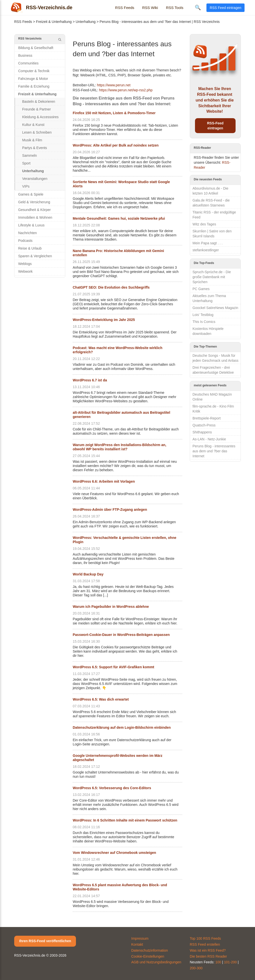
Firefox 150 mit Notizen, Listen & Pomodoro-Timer (114, 113)
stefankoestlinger (206, 250)
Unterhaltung (86, 22)
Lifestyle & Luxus (31, 225)
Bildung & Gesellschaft (36, 48)
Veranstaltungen (35, 179)
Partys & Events (35, 148)
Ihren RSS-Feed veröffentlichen (45, 941)
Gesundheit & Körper (34, 210)
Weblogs (25, 264)
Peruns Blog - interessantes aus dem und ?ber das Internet (214, 451)
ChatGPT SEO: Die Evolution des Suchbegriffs (111, 287)
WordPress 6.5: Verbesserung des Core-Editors (112, 788)
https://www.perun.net (114, 85)
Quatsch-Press (204, 425)
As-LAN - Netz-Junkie (209, 439)
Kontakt (137, 944)
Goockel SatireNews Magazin (215, 308)
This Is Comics (204, 322)
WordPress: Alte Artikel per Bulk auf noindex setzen (116, 145)
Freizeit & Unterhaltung (54, 22)
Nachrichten (28, 233)
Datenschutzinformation (150, 950)
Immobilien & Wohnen (35, 217)
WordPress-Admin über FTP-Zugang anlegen (110, 510)
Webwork (25, 271)
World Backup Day (88, 574)
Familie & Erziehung (34, 86)
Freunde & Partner (36, 109)
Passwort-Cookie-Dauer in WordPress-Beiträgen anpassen (121, 635)
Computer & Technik (34, 71)
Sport (26, 163)
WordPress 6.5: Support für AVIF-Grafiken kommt (113, 667)
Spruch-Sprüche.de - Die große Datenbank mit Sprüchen (212, 277)
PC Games (201, 289)
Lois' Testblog (203, 315)
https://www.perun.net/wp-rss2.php (126, 90)
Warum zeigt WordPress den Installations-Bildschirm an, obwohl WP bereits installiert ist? (120, 447)
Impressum (140, 938)
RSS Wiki (150, 8)
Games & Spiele (31, 194)
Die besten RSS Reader (208, 956)
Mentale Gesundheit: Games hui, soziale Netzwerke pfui (119, 218)
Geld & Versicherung (34, 202)
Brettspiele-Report (207, 418)
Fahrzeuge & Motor (33, 79)
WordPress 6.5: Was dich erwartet (101, 699)
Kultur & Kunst (33, 125)
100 (218, 962)
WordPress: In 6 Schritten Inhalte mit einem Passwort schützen (125, 820)
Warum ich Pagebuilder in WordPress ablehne (111, 607)
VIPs (26, 186)
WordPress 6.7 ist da (90, 380)
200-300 (196, 968)
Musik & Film (32, 140)
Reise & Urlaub (30, 248)
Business (25, 55)
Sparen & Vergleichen (35, 256)
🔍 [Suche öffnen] (198, 7)
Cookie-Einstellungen (148, 956)
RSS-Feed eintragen (215, 126)
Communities (28, 63)
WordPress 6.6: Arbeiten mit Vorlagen (104, 481)
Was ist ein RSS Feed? (208, 950)
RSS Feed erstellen (205, 944)
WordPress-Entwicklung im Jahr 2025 (104, 320)
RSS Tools (175, 8)
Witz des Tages (204, 224)
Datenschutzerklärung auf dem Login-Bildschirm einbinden (122, 727)
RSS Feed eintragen (225, 8)
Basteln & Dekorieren (39, 102)
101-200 (230, 962)
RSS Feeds (125, 8)
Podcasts (25, 241)
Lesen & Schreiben (37, 132)
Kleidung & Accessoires (40, 117)
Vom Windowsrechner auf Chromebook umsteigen (114, 853)
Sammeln (30, 155)
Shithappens (202, 432)
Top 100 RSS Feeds (205, 938)
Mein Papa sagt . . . (208, 243)
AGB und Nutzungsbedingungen (156, 962)
